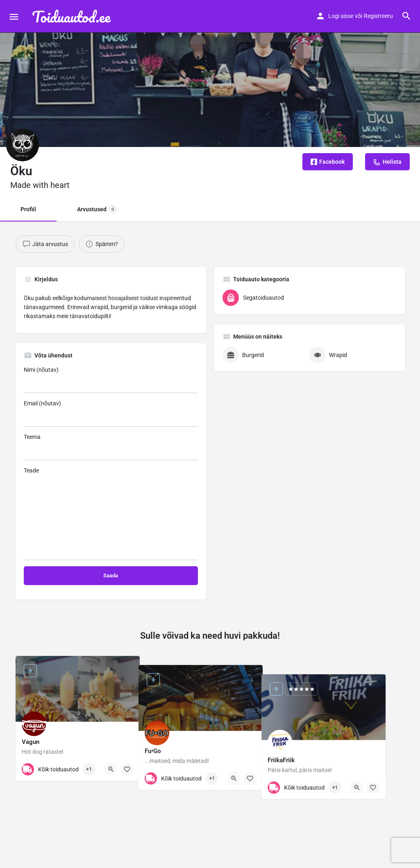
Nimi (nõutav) (111, 380)
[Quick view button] (111, 769)
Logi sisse (341, 16)
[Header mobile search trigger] (406, 16)
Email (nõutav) (111, 413)
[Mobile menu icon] (14, 17)
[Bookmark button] (127, 769)
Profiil (28, 209)
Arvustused (97, 209)
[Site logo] (73, 16)
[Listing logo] (23, 145)
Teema (111, 447)
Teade (111, 514)
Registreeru (378, 16)
